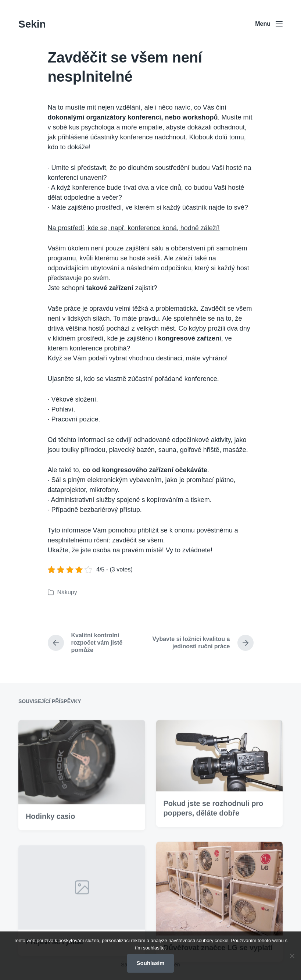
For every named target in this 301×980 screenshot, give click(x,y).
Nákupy (67, 592)
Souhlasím (151, 963)
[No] (292, 956)
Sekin (32, 24)
